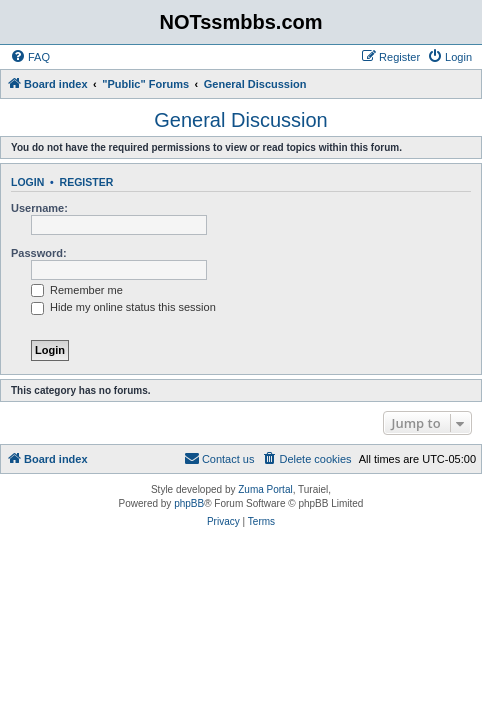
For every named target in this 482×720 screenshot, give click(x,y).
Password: (39, 253)
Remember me (77, 290)
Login (27, 182)
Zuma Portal (265, 489)
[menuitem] (30, 57)
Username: (39, 208)
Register (87, 182)
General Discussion (240, 120)
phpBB (189, 503)
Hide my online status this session (123, 307)
